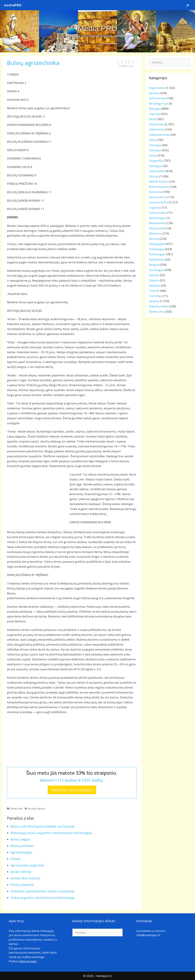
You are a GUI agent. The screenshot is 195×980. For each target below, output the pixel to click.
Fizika (153, 155)
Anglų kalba (157, 88)
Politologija (157, 249)
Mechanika (156, 228)
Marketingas (157, 218)
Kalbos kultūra (159, 181)
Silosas (15, 859)
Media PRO (98, 28)
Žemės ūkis (16, 809)
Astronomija (157, 98)
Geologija (155, 166)
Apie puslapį (28, 961)
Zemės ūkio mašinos (25, 878)
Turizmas (155, 296)
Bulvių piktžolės (22, 846)
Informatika (157, 171)
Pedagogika (157, 244)
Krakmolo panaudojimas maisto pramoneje (42, 891)
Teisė (153, 291)
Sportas (154, 275)
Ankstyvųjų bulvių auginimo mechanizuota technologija (51, 833)
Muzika (154, 239)
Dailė (152, 119)
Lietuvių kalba (158, 202)
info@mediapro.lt (148, 935)
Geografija (156, 161)
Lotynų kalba (158, 213)
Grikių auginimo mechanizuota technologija (43, 898)
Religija (154, 265)
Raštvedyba (157, 259)
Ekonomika (156, 124)
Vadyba (154, 301)
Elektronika (157, 129)
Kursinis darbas (36, 809)
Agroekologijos (21, 852)
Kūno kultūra (158, 197)
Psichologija (157, 254)
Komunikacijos (159, 187)
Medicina (155, 233)
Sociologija (156, 270)
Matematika (157, 223)
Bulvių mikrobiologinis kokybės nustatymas (43, 826)
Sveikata (155, 285)
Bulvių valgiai (20, 839)
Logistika (155, 207)
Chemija (154, 114)
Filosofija (155, 150)
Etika (152, 140)
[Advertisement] (36, 496)
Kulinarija (156, 192)
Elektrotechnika (159, 135)
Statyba (154, 280)
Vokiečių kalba (159, 306)
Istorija (154, 176)
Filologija (155, 145)
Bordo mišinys (21, 872)
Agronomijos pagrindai (27, 865)
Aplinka (154, 93)
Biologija (155, 109)
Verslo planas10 (22, 885)
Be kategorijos (159, 103)
